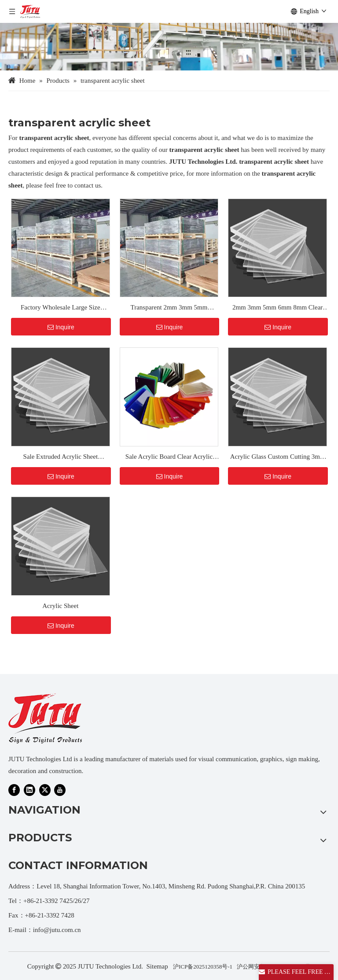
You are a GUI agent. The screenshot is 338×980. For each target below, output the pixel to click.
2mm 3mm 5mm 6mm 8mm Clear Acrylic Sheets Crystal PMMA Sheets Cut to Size (277, 309)
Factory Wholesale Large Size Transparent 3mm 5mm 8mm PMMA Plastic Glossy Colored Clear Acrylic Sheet (60, 309)
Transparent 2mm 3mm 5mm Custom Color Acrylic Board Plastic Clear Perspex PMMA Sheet (169, 309)
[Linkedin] (29, 790)
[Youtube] (60, 790)
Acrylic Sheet (60, 606)
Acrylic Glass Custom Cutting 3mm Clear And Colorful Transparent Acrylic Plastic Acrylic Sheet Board (278, 458)
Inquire (61, 327)
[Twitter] (45, 790)
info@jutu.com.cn (57, 930)
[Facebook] (14, 790)
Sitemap (157, 966)
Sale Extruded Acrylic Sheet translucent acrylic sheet (61, 458)
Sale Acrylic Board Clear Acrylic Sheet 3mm (169, 458)
